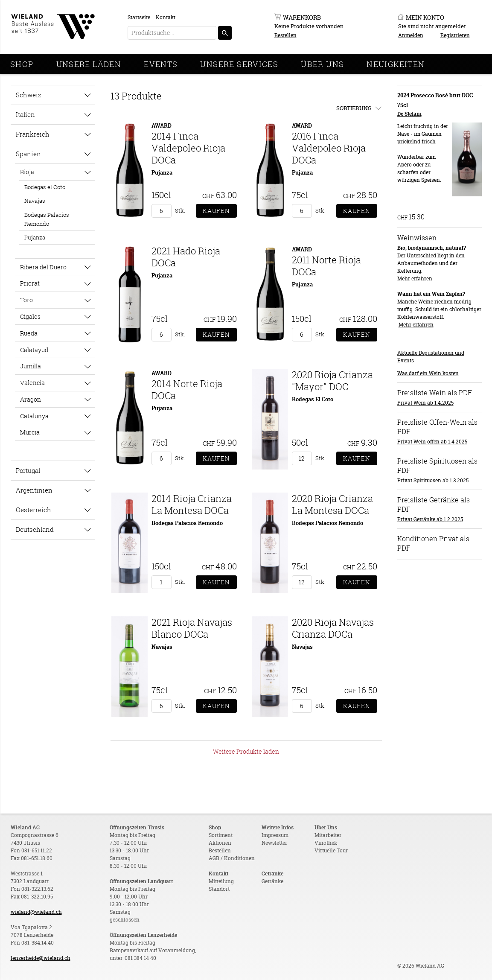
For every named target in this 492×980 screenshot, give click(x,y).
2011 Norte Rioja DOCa (326, 266)
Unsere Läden (89, 64)
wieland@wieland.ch (36, 912)
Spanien (28, 154)
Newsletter (274, 843)
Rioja (27, 172)
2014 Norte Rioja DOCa (187, 389)
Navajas (35, 201)
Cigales (30, 316)
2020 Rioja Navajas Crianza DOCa (333, 628)
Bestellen (285, 35)
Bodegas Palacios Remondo (47, 219)
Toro (26, 300)
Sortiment (221, 835)
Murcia (30, 432)
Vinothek (326, 843)
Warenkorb (302, 17)
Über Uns (322, 64)
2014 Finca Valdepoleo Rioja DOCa (188, 148)
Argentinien (34, 490)
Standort (219, 889)
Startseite (139, 17)
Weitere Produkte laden (246, 751)
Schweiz (29, 95)
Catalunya (34, 416)
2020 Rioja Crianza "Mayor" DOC (332, 381)
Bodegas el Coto (45, 187)
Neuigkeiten (396, 64)
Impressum (275, 835)
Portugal (28, 470)
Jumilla (31, 366)
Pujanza (35, 237)
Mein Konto (425, 17)
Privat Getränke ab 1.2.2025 (430, 519)
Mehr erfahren (415, 279)
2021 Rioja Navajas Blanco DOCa (192, 628)
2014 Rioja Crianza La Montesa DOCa (192, 504)
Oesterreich (33, 510)
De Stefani (409, 114)
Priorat (30, 283)
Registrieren (455, 35)
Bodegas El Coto (313, 399)
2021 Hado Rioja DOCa (186, 257)
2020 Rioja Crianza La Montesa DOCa (332, 504)
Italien (25, 114)
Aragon (31, 399)
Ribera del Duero (43, 267)
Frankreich (33, 134)
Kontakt (166, 17)
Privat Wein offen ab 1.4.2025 (432, 442)
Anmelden (411, 35)
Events (161, 64)
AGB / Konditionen (232, 858)
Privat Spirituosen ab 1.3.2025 (433, 480)
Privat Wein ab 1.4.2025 (425, 403)
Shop (22, 64)
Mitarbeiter (328, 835)
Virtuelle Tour (331, 850)
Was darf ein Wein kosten (428, 373)
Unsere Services (239, 64)
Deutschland (35, 529)
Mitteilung (221, 881)
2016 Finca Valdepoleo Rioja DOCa (329, 148)
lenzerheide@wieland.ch (41, 958)
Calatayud (34, 350)
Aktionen (220, 843)
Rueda (29, 333)
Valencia (32, 383)
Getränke (272, 881)
